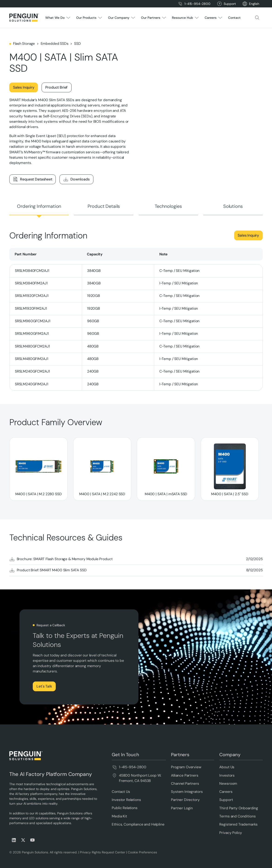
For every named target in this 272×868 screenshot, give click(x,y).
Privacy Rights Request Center (103, 852)
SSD (77, 44)
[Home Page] (24, 18)
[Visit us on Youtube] (33, 840)
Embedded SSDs (55, 44)
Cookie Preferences (142, 852)
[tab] (39, 206)
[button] (254, 4)
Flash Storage (24, 44)
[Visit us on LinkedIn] (14, 840)
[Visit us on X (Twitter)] (23, 840)
